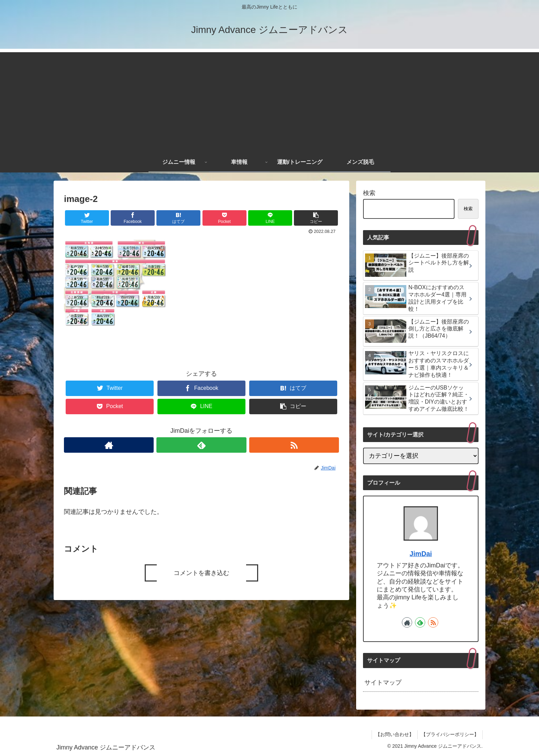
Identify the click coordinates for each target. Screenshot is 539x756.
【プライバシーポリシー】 (450, 734)
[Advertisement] (269, 100)
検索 (369, 193)
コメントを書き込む (201, 573)
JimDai (421, 554)
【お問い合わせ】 (395, 734)
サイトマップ (383, 682)
